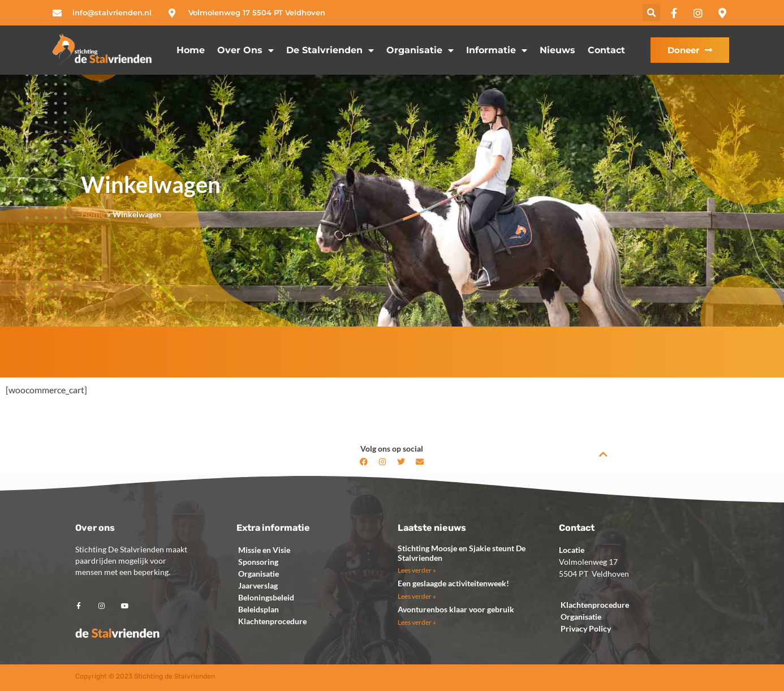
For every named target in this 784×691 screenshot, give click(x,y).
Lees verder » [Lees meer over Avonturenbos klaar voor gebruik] (417, 622)
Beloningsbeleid (266, 597)
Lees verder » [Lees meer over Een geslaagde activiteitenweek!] (417, 596)
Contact (606, 50)
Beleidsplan (259, 609)
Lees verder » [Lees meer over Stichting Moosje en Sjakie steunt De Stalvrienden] (417, 570)
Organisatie (420, 50)
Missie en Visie (264, 550)
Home (191, 50)
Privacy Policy (586, 628)
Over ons (245, 50)
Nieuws (557, 50)
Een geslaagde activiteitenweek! (453, 583)
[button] (651, 13)
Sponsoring (258, 562)
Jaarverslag (258, 585)
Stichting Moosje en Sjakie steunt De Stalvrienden (462, 553)
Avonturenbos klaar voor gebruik (456, 609)
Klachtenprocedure (272, 621)
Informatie (497, 50)
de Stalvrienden (330, 50)
